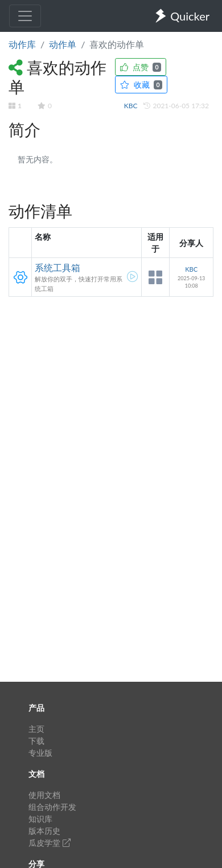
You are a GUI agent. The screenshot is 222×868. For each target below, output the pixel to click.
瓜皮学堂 (50, 843)
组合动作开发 (52, 807)
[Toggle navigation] (25, 16)
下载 (36, 741)
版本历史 (44, 831)
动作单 (63, 44)
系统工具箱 (57, 267)
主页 (36, 729)
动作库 (22, 44)
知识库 (40, 819)
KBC (132, 106)
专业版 (40, 753)
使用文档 (44, 795)
